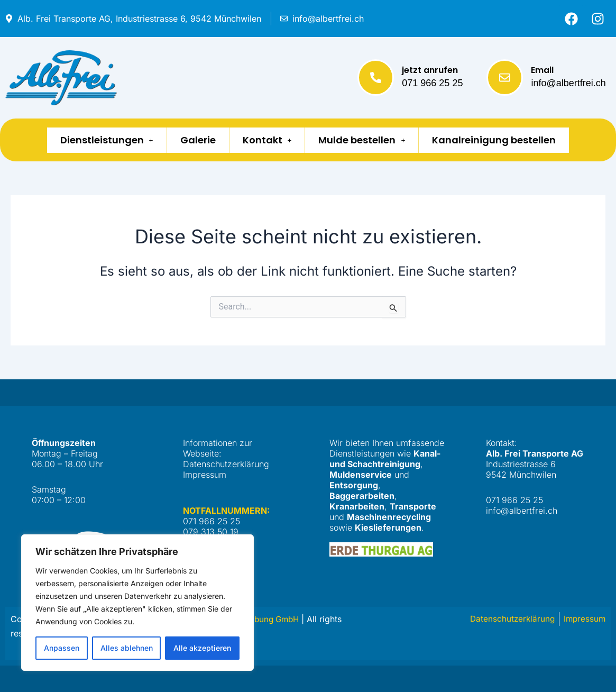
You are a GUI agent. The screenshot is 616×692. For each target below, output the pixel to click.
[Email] (505, 78)
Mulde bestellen (367, 140)
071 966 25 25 (432, 83)
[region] (137, 603)
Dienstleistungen (96, 140)
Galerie (193, 140)
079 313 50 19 (211, 532)
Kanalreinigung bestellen (504, 140)
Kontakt (267, 140)
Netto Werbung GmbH (260, 619)
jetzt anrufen (430, 70)
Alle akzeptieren (202, 648)
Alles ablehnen (127, 648)
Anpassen (62, 648)
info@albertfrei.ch (568, 83)
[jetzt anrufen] (376, 78)
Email (542, 70)
